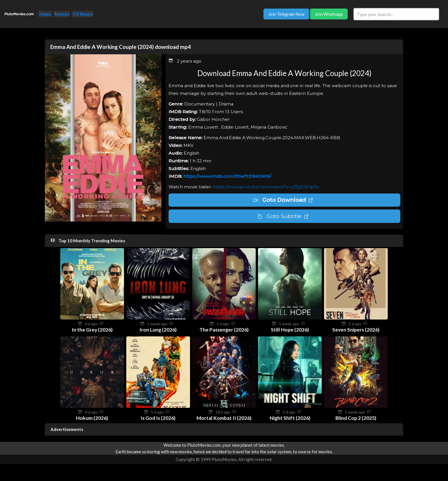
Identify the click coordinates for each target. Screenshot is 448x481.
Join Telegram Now (286, 14)
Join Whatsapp (329, 14)
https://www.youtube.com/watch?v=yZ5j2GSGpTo (266, 187)
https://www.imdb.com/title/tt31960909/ (227, 176)
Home (45, 14)
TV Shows (83, 14)
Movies (62, 14)
